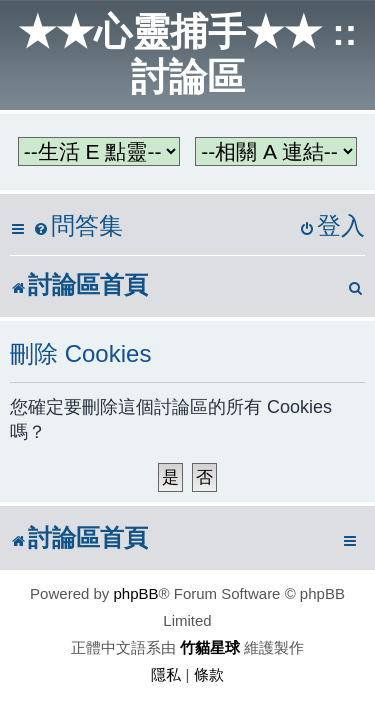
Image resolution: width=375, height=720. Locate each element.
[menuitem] (78, 226)
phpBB (136, 593)
